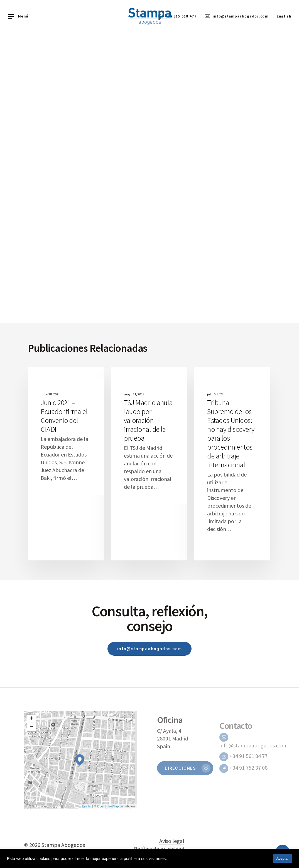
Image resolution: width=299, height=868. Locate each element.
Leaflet (87, 819)
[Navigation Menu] (18, 17)
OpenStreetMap (108, 819)
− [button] (32, 740)
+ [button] (32, 732)
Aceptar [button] (282, 858)
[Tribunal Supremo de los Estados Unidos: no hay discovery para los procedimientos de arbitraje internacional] (232, 464)
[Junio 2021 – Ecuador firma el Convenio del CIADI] (66, 464)
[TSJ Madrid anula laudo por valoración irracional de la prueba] (149, 464)
